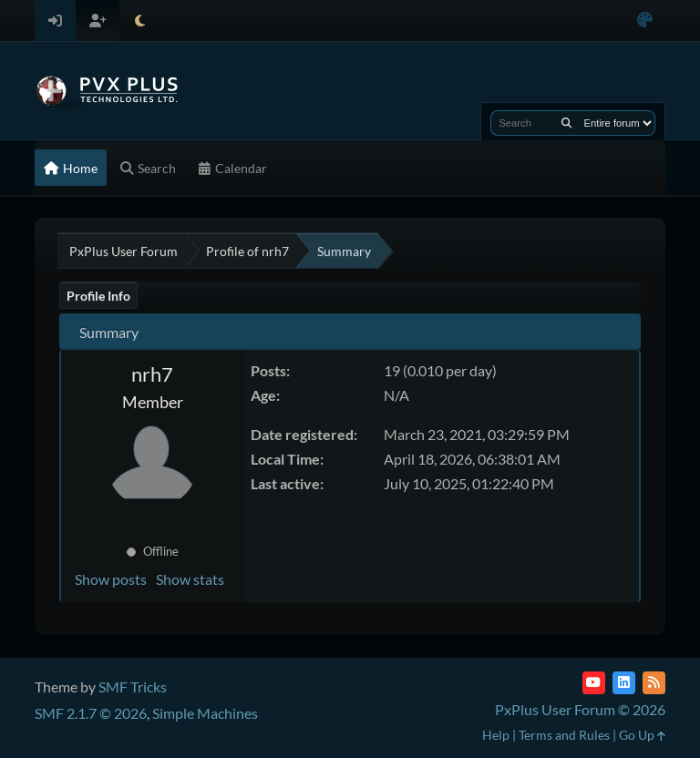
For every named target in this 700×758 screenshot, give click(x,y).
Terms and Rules (564, 735)
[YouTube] (594, 683)
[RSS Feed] (654, 683)
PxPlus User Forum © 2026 (580, 709)
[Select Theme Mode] (140, 20)
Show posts (111, 579)
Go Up (642, 735)
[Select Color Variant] (645, 20)
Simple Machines (205, 713)
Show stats (190, 579)
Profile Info (98, 296)
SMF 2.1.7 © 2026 (91, 713)
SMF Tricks (133, 686)
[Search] (566, 123)
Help (496, 735)
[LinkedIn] (624, 683)
